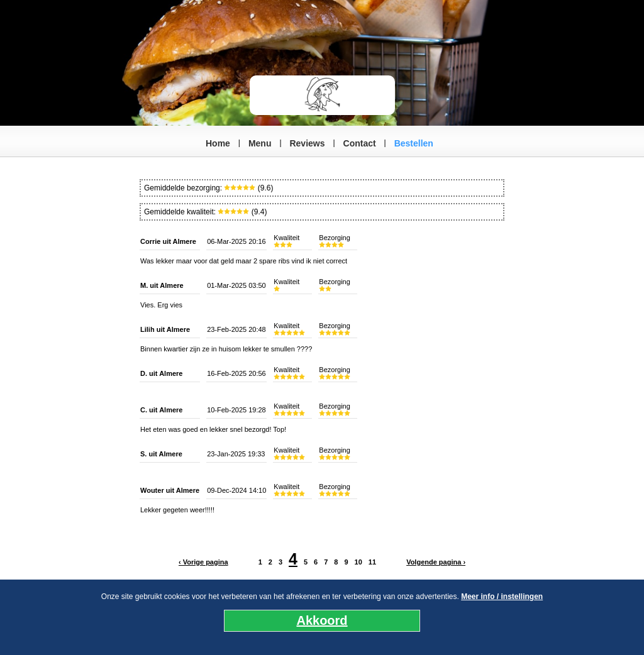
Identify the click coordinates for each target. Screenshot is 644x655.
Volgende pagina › (436, 562)
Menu (260, 143)
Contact (360, 143)
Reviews (307, 143)
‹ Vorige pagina (203, 562)
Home (218, 143)
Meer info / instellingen (502, 597)
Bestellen (414, 143)
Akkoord (322, 620)
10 (358, 562)
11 (372, 562)
